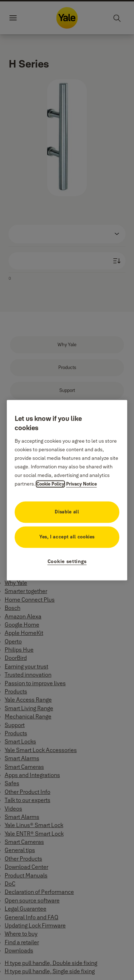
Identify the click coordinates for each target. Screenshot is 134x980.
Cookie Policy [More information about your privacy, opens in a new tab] (50, 484)
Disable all (67, 512)
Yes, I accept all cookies (67, 537)
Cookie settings (67, 561)
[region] (67, 490)
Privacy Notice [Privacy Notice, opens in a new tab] (81, 484)
